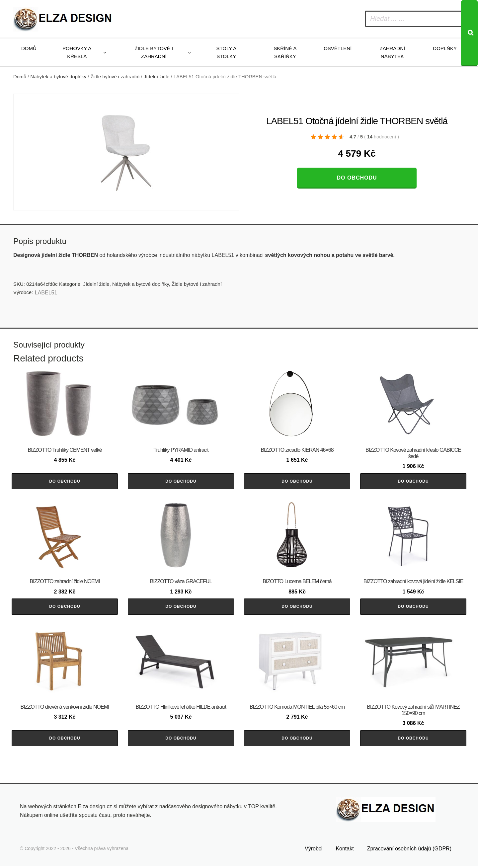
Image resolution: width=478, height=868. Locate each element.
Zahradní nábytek (392, 52)
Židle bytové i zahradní (154, 52)
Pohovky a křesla (77, 52)
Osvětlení (338, 48)
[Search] (469, 33)
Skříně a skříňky (285, 52)
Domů (29, 48)
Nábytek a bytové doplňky (59, 77)
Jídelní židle (157, 77)
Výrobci (314, 850)
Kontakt (345, 850)
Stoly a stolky (226, 52)
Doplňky (445, 48)
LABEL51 (46, 293)
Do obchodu (357, 178)
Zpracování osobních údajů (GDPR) (409, 850)
